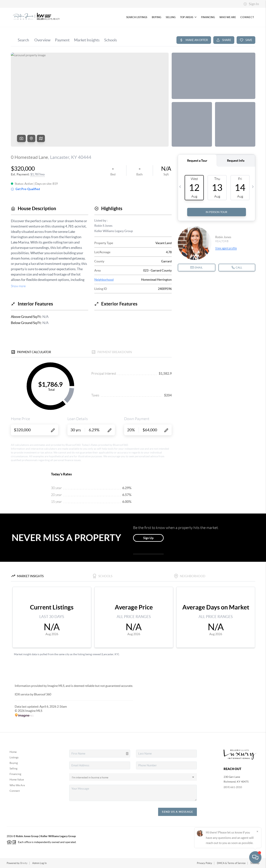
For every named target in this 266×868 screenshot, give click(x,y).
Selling (13, 768)
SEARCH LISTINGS (137, 17)
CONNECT (247, 17)
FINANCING (208, 17)
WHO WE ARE (228, 17)
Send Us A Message (177, 812)
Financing (15, 774)
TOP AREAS (188, 17)
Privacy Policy (205, 863)
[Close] (257, 831)
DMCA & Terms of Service (231, 863)
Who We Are (17, 785)
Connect (15, 791)
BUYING (156, 17)
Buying (14, 763)
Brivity (24, 863)
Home (13, 752)
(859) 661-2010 (233, 787)
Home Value (17, 780)
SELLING (171, 17)
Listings (14, 757)
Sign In (251, 4)
